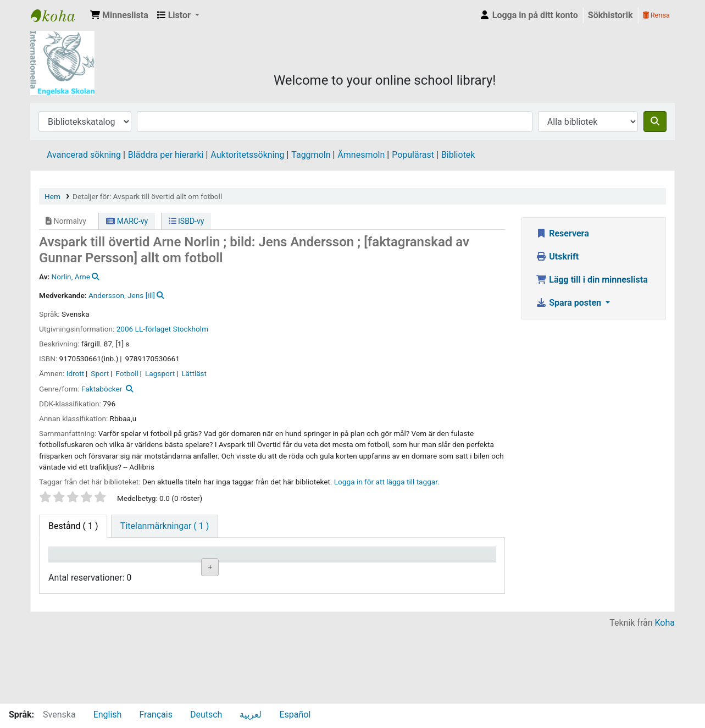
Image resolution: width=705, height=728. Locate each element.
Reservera (562, 233)
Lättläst (194, 373)
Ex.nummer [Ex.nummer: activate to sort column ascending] (299, 570)
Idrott (75, 373)
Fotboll (127, 373)
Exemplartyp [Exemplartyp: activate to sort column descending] (78, 570)
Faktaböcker (102, 389)
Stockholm (190, 329)
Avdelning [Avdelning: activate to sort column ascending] (185, 570)
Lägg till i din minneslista (592, 280)
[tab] (165, 526)
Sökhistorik (610, 15)
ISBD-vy (187, 221)
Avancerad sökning (84, 155)
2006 (125, 329)
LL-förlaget (153, 329)
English (108, 715)
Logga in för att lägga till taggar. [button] (387, 482)
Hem (52, 196)
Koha (665, 696)
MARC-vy (127, 221)
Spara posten (570, 303)
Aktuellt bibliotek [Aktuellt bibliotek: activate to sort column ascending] (127, 564)
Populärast (413, 155)
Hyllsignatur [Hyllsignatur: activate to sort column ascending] (245, 570)
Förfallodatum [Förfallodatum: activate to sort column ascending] (415, 570)
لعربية (251, 715)
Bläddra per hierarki (166, 155)
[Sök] (655, 122)
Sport (100, 373)
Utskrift (557, 257)
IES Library (58, 15)
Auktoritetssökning (247, 155)
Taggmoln (311, 155)
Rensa (656, 15)
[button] (119, 15)
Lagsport (160, 373)
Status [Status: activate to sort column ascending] (346, 570)
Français (156, 715)
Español (295, 715)
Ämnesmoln (361, 155)
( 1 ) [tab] (73, 526)
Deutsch (206, 715)
